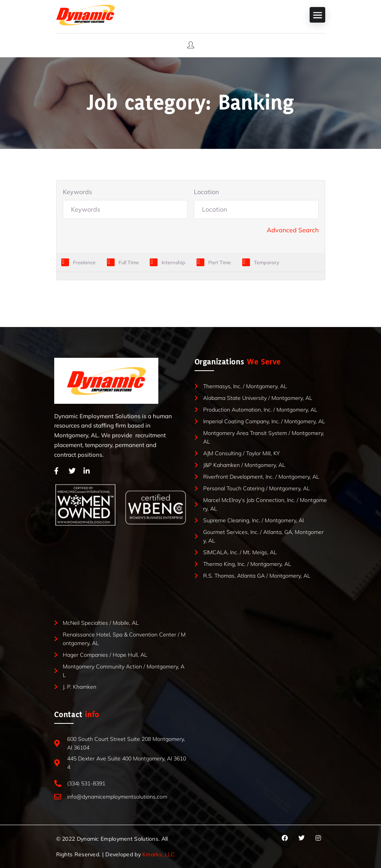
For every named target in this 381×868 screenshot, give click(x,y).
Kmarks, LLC (159, 854)
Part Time (220, 262)
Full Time (129, 262)
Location (206, 192)
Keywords (77, 192)
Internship (173, 262)
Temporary (267, 262)
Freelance (84, 262)
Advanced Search (293, 230)
